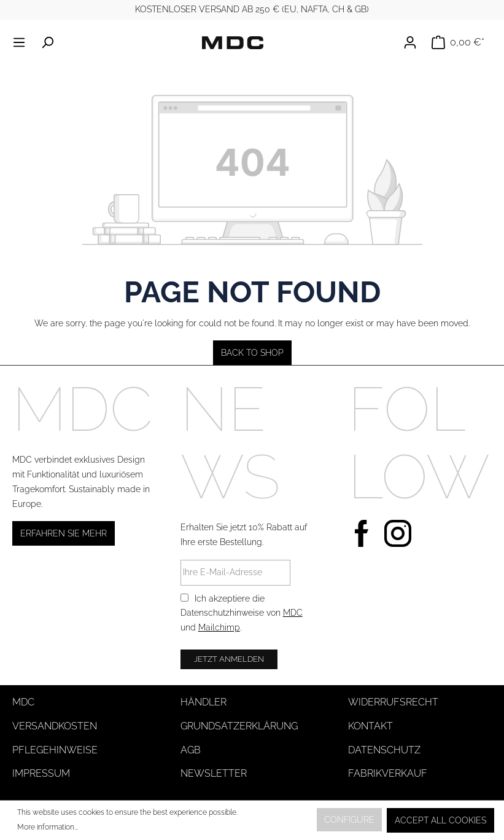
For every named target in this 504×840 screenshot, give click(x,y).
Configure (349, 820)
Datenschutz (384, 750)
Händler (204, 702)
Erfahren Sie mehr (64, 533)
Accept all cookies (440, 820)
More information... (48, 827)
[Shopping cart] (458, 42)
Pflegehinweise (55, 750)
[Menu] (23, 42)
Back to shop (252, 353)
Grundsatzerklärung (239, 726)
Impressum (41, 773)
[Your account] (414, 42)
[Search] (47, 42)
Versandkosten (55, 726)
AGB (191, 750)
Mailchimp (219, 627)
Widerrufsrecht (393, 702)
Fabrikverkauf (388, 773)
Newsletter (214, 773)
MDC (293, 613)
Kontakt (370, 726)
